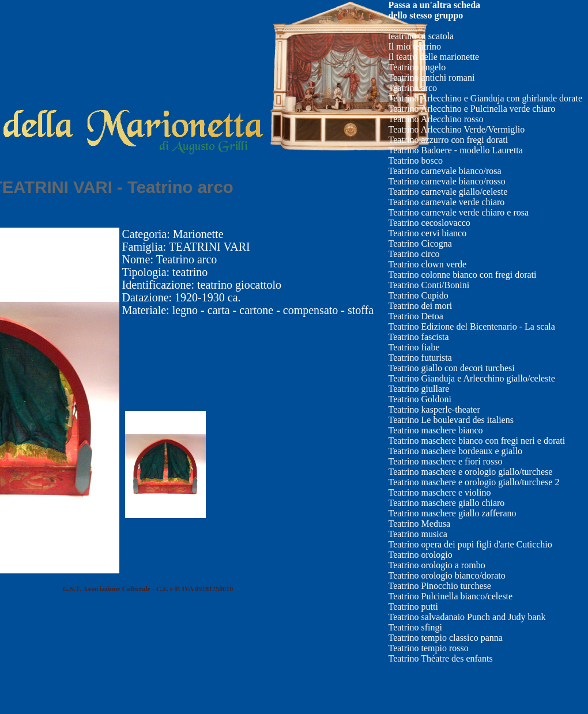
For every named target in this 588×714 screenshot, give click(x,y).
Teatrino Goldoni (420, 399)
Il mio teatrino (414, 46)
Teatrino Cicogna (420, 243)
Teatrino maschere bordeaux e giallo (455, 451)
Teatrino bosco (415, 160)
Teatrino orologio (420, 555)
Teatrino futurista (420, 358)
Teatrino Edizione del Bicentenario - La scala (471, 326)
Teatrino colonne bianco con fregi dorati (462, 275)
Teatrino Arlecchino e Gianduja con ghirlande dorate (485, 98)
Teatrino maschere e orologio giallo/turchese (470, 472)
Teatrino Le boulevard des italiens (451, 420)
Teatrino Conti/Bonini (429, 285)
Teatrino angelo (417, 67)
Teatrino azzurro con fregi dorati (448, 140)
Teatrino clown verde (427, 264)
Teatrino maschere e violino (439, 492)
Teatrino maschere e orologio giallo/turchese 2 (474, 482)
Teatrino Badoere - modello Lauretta (455, 150)
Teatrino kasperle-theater (434, 409)
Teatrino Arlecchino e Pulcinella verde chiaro (472, 109)
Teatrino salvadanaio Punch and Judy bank (467, 617)
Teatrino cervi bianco (427, 233)
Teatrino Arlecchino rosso (436, 119)
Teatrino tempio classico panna (445, 638)
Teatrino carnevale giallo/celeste (448, 192)
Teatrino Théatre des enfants (440, 658)
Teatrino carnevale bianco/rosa (444, 171)
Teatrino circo (414, 254)
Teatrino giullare (419, 389)
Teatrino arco (412, 88)
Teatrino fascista (418, 337)
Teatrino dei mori (420, 306)
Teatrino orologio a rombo (436, 565)
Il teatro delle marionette (434, 57)
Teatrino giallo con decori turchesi (451, 368)
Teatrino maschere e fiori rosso (445, 461)
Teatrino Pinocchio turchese (439, 586)
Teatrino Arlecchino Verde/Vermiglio (456, 129)
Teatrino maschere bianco (435, 430)
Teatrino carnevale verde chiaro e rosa (458, 212)
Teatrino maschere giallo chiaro (446, 503)
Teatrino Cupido (418, 295)
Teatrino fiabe (414, 347)
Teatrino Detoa (415, 316)
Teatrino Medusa (419, 524)
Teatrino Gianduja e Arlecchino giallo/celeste (471, 378)
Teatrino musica (417, 534)
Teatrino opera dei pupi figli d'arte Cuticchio (470, 544)
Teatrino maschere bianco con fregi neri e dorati (476, 441)
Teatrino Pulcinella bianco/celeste (450, 596)
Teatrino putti (413, 607)
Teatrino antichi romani (431, 78)
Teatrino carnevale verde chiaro (446, 202)
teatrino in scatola (421, 36)
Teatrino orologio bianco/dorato (446, 575)
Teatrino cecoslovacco (429, 223)
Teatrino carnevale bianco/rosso (446, 181)
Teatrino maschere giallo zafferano (452, 513)
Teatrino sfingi (415, 627)
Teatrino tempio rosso (428, 648)
